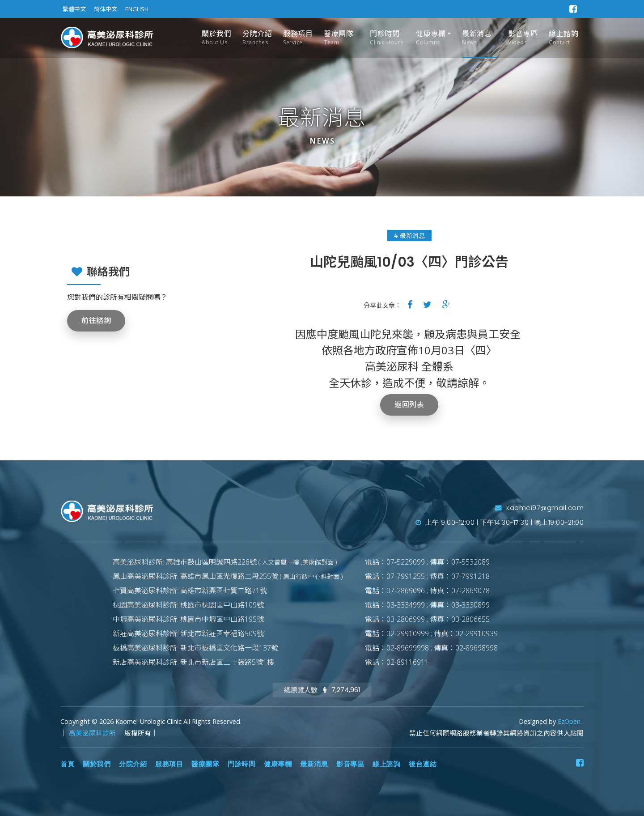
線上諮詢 (563, 38)
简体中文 (106, 9)
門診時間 (386, 38)
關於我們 (216, 38)
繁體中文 (74, 9)
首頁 (67, 764)
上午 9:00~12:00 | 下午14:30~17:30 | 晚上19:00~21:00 (500, 523)
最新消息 (477, 38)
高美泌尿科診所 (93, 733)
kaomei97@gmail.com (539, 508)
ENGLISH (137, 9)
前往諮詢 (96, 321)
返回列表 (409, 405)
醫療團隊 (339, 38)
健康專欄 (431, 38)
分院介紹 (257, 38)
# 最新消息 (409, 236)
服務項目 (298, 38)
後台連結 (423, 764)
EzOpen (570, 721)
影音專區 (523, 38)
